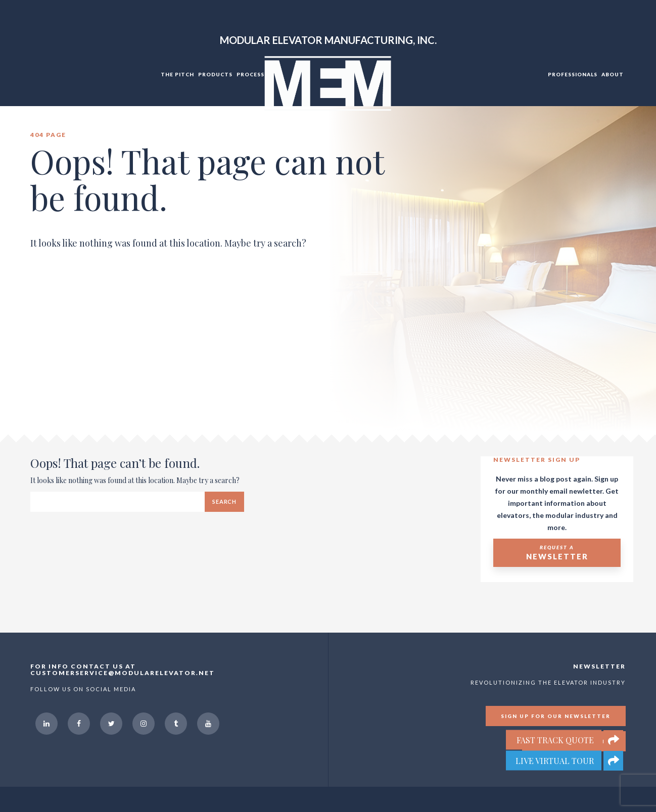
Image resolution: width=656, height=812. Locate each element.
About (613, 74)
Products (215, 74)
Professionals (573, 74)
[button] (613, 761)
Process (250, 74)
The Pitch (177, 74)
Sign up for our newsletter (556, 716)
